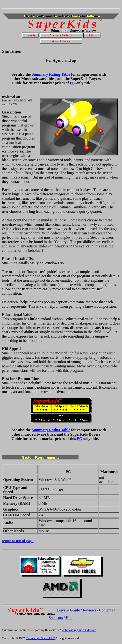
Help (70, 618)
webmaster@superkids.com (79, 630)
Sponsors (56, 618)
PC (72, 83)
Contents (106, 610)
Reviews (90, 610)
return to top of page (18, 541)
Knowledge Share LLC (40, 638)
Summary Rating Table (51, 74)
